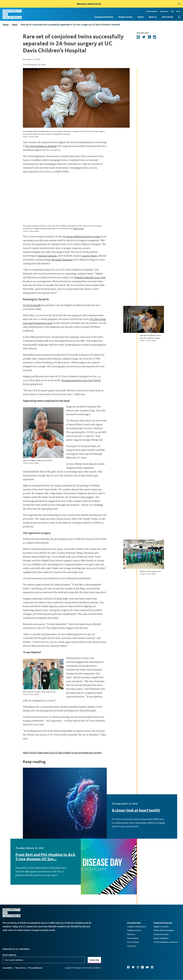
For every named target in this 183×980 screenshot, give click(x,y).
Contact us (132, 946)
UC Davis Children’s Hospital (41, 146)
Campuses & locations (104, 17)
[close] (179, 4)
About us (153, 17)
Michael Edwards (47, 256)
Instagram (138, 967)
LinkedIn (152, 967)
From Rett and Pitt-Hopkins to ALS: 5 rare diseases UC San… (46, 857)
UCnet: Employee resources (166, 942)
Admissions (164, 11)
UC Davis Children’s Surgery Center (81, 237)
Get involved (167, 17)
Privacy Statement (35, 968)
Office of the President (164, 930)
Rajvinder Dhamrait (62, 260)
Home (6, 25)
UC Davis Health (32, 305)
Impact (141, 17)
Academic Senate (161, 934)
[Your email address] (44, 960)
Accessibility (7, 968)
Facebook (128, 967)
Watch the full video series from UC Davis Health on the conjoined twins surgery (62, 753)
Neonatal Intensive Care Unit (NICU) (81, 381)
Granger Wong (89, 256)
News (178, 11)
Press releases (133, 942)
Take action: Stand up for (89, 4)
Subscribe (94, 960)
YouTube (147, 967)
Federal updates (152, 11)
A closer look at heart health (136, 810)
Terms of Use (20, 968)
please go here (78, 228)
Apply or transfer (161, 927)
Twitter (133, 967)
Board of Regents (161, 938)
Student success (125, 17)
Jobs (172, 11)
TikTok (142, 967)
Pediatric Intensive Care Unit (90, 278)
